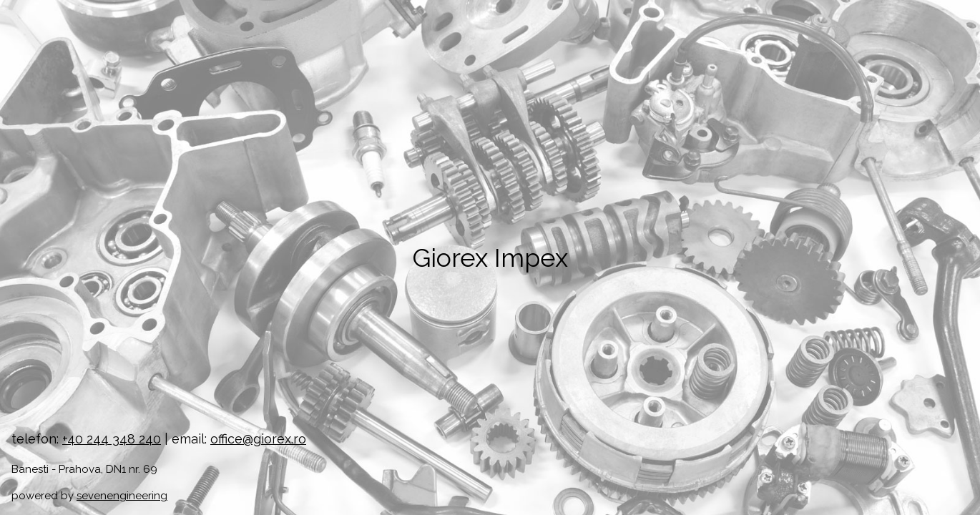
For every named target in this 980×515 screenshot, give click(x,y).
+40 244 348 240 (112, 439)
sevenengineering (122, 496)
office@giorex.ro (258, 439)
